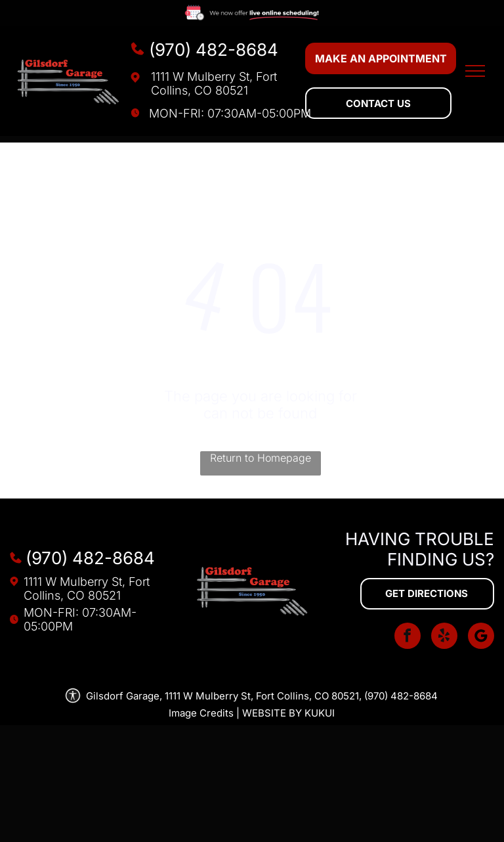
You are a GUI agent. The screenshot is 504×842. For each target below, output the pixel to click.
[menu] (475, 71)
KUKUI (320, 713)
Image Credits (201, 713)
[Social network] (481, 637)
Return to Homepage (261, 458)
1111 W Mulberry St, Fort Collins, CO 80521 (214, 83)
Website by (272, 713)
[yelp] (444, 637)
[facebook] (408, 637)
